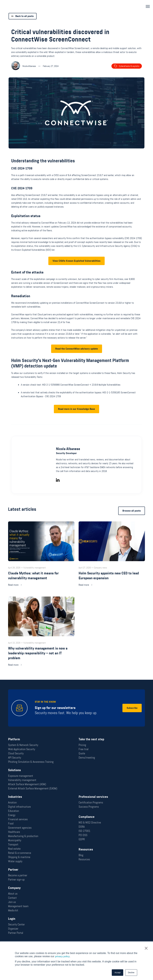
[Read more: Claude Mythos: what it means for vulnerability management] (41, 565)
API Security (15, 758)
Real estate (14, 849)
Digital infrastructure (19, 807)
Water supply (15, 861)
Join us (12, 902)
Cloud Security (16, 753)
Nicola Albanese (68, 460)
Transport (13, 844)
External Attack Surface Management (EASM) (33, 788)
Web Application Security (22, 749)
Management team (18, 906)
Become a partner (18, 875)
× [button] (146, 949)
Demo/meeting (87, 758)
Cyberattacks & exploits (127, 66)
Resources (84, 859)
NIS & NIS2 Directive (90, 823)
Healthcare (14, 832)
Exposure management (21, 776)
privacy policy (63, 956)
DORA (82, 827)
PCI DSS (83, 835)
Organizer (13, 929)
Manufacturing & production (23, 836)
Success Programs (89, 807)
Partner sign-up (16, 880)
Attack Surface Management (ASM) (27, 784)
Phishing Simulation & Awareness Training (31, 762)
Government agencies (20, 828)
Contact (12, 898)
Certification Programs (91, 802)
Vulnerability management (22, 780)
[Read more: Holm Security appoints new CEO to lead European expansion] (112, 565)
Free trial (84, 749)
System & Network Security (23, 745)
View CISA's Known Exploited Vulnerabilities (76, 272)
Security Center (16, 924)
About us (13, 894)
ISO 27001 (84, 831)
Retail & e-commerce (20, 853)
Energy (12, 815)
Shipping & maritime (19, 857)
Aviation (12, 802)
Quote (82, 753)
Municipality (15, 840)
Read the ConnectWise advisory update (77, 360)
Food (11, 823)
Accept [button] (117, 973)
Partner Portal (16, 933)
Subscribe (132, 708)
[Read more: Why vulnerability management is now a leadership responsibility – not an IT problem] (41, 643)
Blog (81, 855)
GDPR (82, 839)
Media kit (13, 910)
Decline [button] (131, 973)
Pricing (82, 745)
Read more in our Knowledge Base (76, 420)
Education (14, 811)
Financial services (18, 819)
